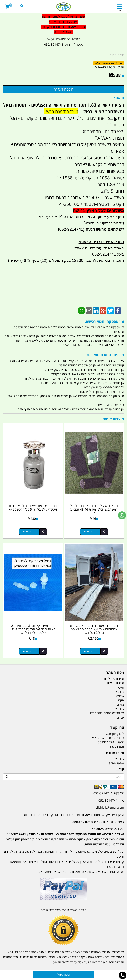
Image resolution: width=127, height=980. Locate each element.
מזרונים (63, 957)
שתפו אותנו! (117, 763)
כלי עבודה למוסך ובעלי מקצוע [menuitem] (106, 713)
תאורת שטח (95, 957)
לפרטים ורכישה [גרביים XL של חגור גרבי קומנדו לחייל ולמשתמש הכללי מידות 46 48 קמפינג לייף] (90, 532)
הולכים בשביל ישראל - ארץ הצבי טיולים (64, 910)
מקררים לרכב (78, 957)
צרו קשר (119, 759)
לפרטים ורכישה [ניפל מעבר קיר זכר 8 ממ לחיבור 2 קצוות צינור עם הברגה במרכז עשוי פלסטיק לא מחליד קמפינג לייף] (29, 651)
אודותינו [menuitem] (119, 696)
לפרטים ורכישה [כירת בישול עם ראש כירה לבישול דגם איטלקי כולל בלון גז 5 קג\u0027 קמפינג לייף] (29, 532)
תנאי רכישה (117, 746)
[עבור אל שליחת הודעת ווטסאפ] (122, 515)
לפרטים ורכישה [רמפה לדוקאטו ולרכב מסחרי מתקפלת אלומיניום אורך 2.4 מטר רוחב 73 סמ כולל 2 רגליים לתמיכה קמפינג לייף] (90, 651)
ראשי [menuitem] (121, 687)
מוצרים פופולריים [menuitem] (114, 679)
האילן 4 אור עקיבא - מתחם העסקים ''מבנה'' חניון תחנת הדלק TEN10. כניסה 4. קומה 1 (72, 815)
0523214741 (107, 742)
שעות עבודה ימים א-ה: (98, 822)
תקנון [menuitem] (121, 700)
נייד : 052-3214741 (111, 800)
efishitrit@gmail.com (110, 807)
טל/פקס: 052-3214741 (109, 793)
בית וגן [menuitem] (120, 704)
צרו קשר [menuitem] (119, 692)
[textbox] (63, 834)
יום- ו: (65, 837)
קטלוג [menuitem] (120, 717)
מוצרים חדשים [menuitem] (116, 683)
